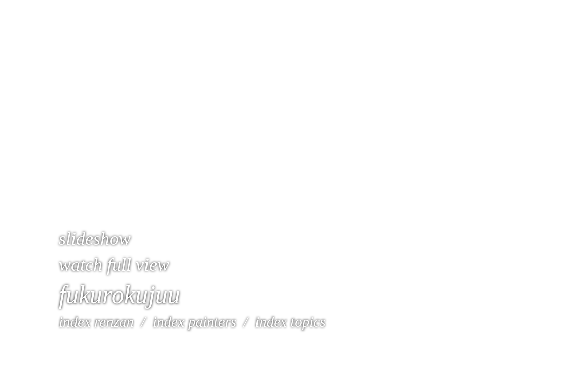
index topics (290, 322)
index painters (193, 322)
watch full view (114, 265)
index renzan (96, 322)
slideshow (95, 239)
